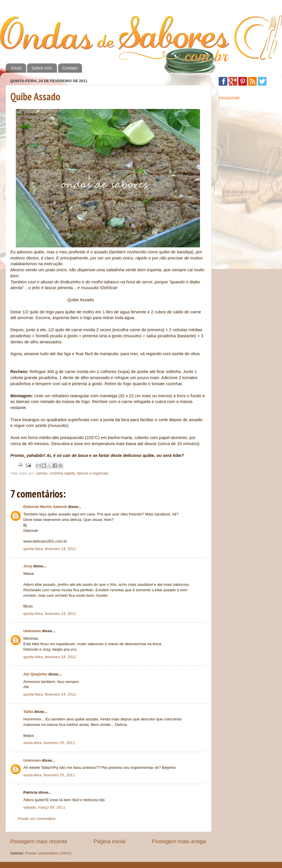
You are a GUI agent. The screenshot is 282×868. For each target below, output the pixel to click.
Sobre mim (42, 68)
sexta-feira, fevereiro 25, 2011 (49, 743)
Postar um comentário (37, 819)
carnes (42, 473)
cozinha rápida (62, 473)
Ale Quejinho (35, 674)
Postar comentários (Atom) (48, 853)
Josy (28, 566)
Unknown (32, 631)
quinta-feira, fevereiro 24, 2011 (50, 549)
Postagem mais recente (39, 841)
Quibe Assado (35, 96)
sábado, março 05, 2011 (44, 807)
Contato (70, 68)
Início (16, 68)
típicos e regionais (93, 473)
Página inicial (109, 841)
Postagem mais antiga (179, 841)
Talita (28, 712)
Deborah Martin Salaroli (45, 507)
